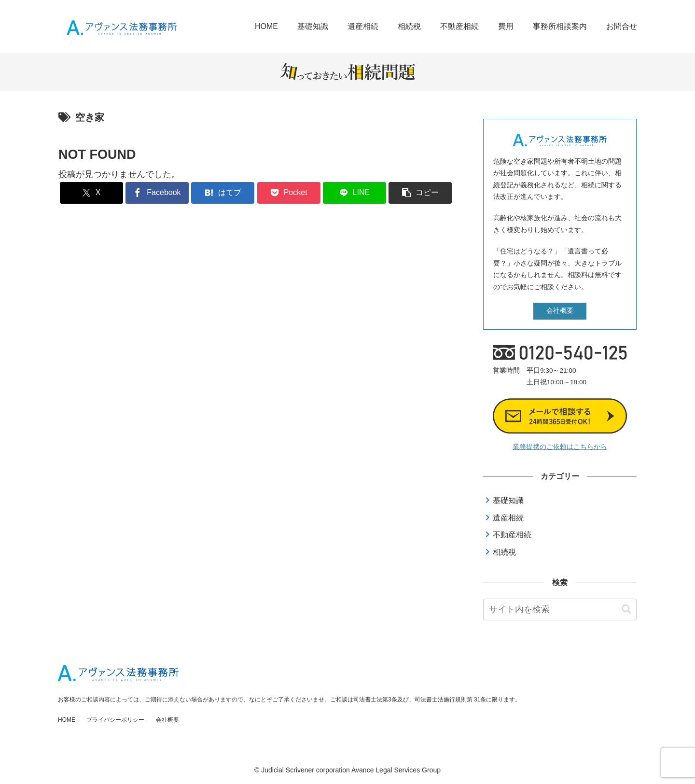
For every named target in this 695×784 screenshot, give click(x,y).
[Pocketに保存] (289, 193)
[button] (420, 193)
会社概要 (560, 311)
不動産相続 (512, 535)
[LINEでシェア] (354, 193)
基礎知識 (508, 500)
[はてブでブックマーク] (223, 193)
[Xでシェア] (91, 193)
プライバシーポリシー (115, 720)
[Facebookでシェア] (157, 193)
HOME (67, 720)
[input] (560, 609)
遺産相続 (508, 518)
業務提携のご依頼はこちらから (560, 447)
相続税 (504, 552)
